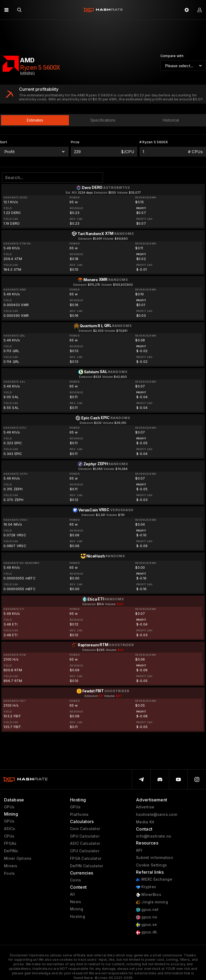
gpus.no (147, 917)
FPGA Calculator (86, 858)
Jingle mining (152, 902)
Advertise (145, 807)
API (139, 850)
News (76, 902)
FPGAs (10, 843)
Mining (77, 909)
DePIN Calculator (87, 866)
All (72, 894)
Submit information (154, 858)
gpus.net (147, 910)
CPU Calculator (85, 851)
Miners (11, 866)
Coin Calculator (85, 829)
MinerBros (149, 895)
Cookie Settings (151, 865)
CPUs (9, 836)
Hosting (78, 917)
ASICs (10, 829)
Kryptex (146, 887)
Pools (9, 873)
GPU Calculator (85, 836)
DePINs (11, 851)
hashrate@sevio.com (157, 815)
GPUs (9, 807)
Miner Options (18, 858)
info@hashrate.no (154, 836)
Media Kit (145, 822)
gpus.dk (146, 932)
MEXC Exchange (154, 879)
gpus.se (146, 925)
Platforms (79, 815)
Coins (76, 880)
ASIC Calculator (85, 843)
